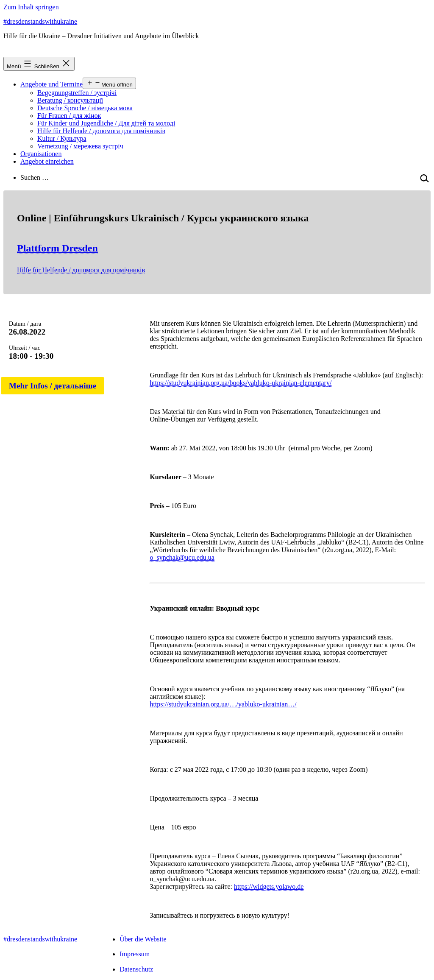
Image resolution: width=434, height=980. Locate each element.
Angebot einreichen (47, 161)
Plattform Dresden (57, 248)
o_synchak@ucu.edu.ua (182, 557)
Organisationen (41, 154)
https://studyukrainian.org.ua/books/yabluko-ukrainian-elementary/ (241, 383)
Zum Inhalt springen (31, 7)
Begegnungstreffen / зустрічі (77, 93)
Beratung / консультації (70, 100)
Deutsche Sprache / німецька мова (85, 108)
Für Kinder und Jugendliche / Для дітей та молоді (106, 123)
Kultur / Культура (62, 138)
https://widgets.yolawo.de (269, 886)
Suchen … (35, 177)
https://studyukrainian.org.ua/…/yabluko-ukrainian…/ (223, 704)
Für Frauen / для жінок (69, 116)
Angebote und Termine (51, 84)
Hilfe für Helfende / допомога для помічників (101, 131)
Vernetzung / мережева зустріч (80, 146)
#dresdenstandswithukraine (40, 21)
